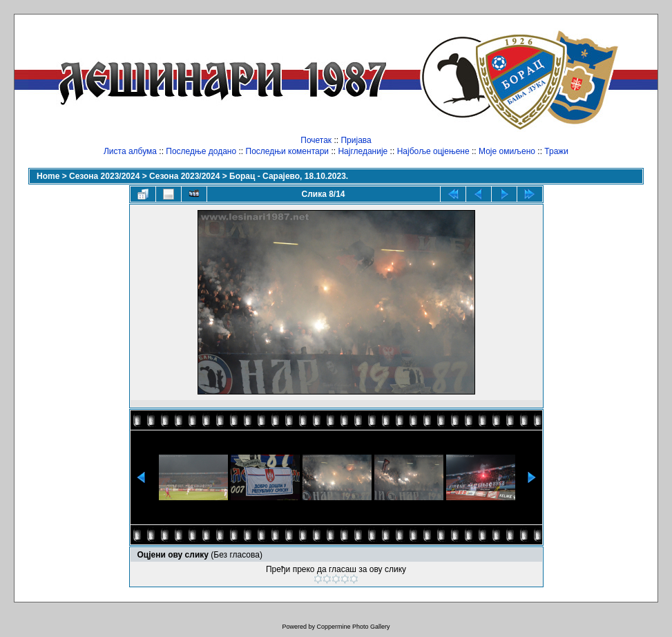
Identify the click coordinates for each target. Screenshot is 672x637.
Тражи (556, 151)
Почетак (316, 140)
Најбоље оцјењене (433, 151)
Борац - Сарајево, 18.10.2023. (289, 176)
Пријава (356, 140)
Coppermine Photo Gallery (353, 627)
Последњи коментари (288, 151)
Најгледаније (363, 151)
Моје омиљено (507, 151)
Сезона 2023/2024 (104, 176)
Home (48, 176)
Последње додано (201, 151)
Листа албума (130, 151)
